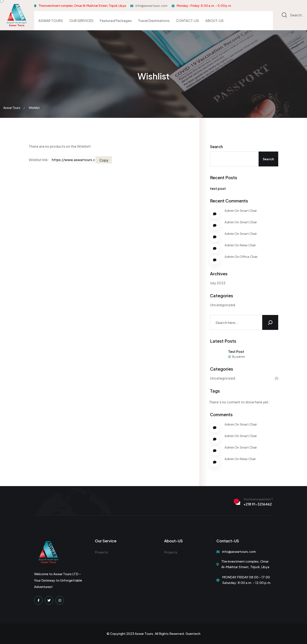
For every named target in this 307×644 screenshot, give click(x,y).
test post (218, 188)
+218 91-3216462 (258, 504)
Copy (104, 160)
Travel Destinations (154, 21)
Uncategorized (223, 305)
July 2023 (218, 283)
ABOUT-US (214, 21)
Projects (101, 552)
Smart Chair (248, 210)
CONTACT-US (187, 21)
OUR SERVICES (81, 21)
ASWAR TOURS (51, 21)
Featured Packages (116, 21)
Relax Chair (248, 245)
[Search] (270, 322)
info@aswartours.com (151, 6)
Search (216, 147)
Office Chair (249, 256)
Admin (229, 210)
